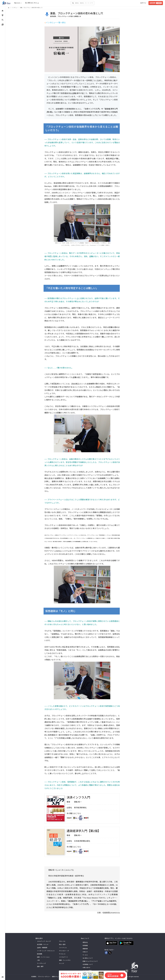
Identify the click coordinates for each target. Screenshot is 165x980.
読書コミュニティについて (90, 961)
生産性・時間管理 (42, 948)
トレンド (62, 963)
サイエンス (62, 954)
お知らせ (85, 952)
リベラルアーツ (63, 957)
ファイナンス (63, 948)
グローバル (62, 941)
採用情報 (85, 946)
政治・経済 (62, 945)
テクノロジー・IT (64, 951)
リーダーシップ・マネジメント (46, 951)
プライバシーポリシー (44, 977)
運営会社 (85, 942)
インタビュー (15, 8)
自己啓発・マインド (43, 945)
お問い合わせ (86, 968)
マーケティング (41, 963)
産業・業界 (40, 967)
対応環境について (88, 964)
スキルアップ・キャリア (44, 941)
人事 (38, 960)
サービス (85, 955)
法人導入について (88, 958)
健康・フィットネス (65, 960)
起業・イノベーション (43, 957)
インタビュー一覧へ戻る (56, 23)
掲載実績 (85, 949)
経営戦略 (40, 954)
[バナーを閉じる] (127, 971)
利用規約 (34, 977)
